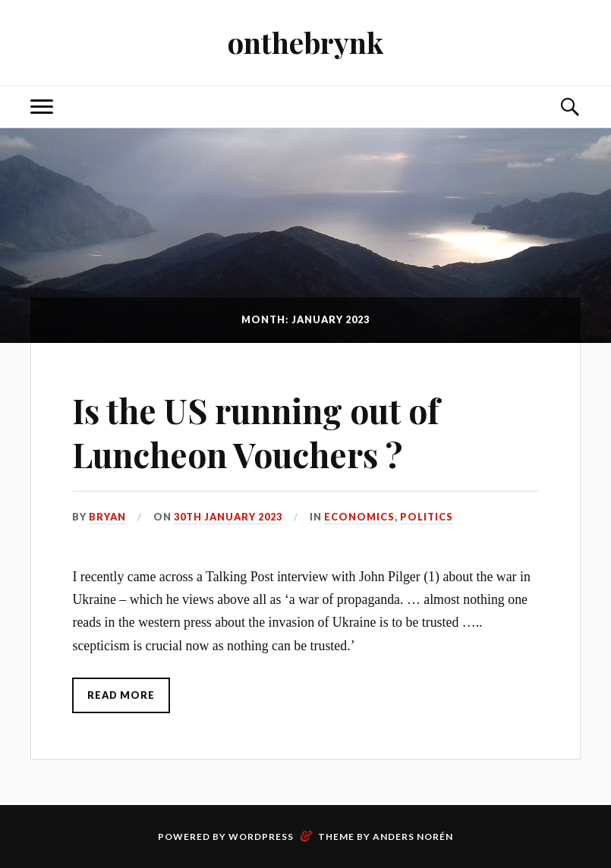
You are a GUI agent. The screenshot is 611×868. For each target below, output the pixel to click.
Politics (427, 517)
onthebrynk (305, 42)
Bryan (107, 517)
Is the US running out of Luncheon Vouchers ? (256, 432)
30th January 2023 (228, 517)
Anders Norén (413, 837)
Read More (121, 695)
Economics (359, 517)
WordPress (261, 837)
